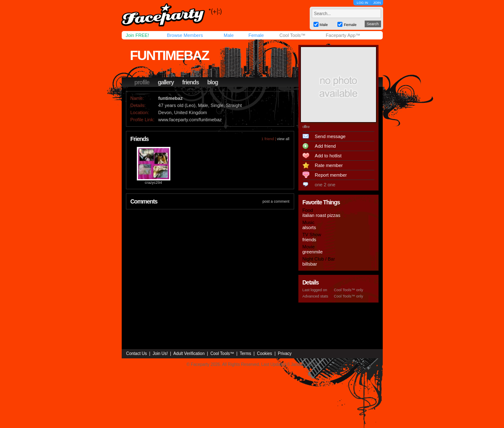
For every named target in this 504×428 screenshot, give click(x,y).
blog (213, 82)
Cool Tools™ (292, 35)
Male (229, 35)
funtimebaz (170, 55)
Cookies (264, 354)
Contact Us (137, 354)
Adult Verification (189, 354)
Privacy (285, 354)
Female (256, 35)
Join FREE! (138, 35)
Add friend (325, 146)
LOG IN (362, 3)
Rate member (329, 165)
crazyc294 (153, 183)
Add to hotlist (328, 156)
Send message (330, 136)
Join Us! (160, 354)
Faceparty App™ (343, 35)
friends (191, 82)
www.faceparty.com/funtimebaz (190, 120)
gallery (166, 82)
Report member (331, 175)
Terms (245, 354)
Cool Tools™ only (349, 290)
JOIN (377, 3)
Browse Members (185, 35)
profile (142, 82)
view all (283, 139)
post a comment (276, 201)
